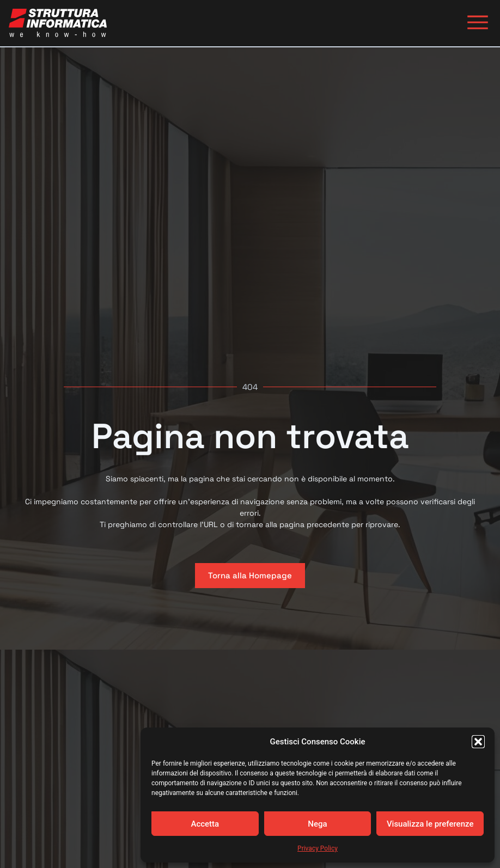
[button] (478, 742)
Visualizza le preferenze (430, 824)
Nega (317, 824)
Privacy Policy (318, 848)
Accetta (205, 824)
